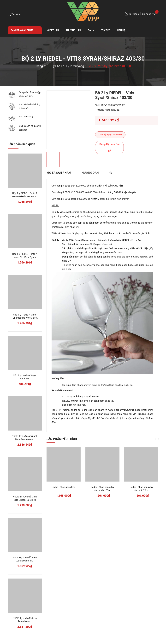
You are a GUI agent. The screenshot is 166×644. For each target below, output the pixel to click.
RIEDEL (115, 110)
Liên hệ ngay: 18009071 (110, 135)
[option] (68, 120)
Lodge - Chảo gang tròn (64, 487)
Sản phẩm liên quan (21, 144)
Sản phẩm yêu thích (62, 439)
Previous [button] (155, 439)
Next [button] (158, 439)
